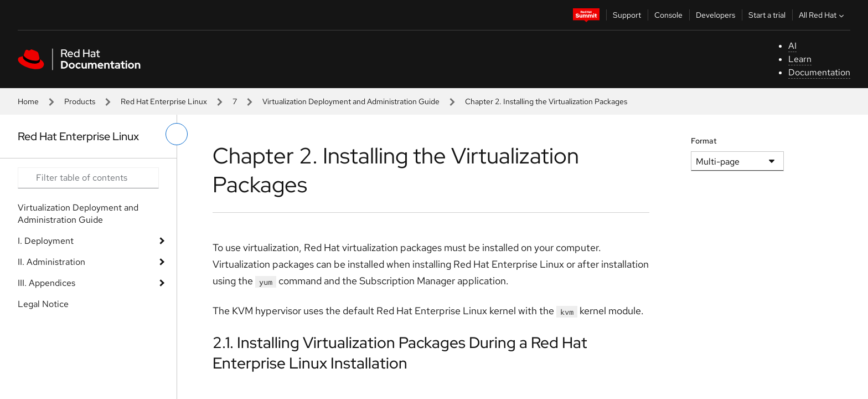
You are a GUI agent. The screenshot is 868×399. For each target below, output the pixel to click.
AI (792, 46)
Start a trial (767, 15)
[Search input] (88, 178)
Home (28, 101)
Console (668, 15)
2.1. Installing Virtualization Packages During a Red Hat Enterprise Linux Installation (400, 352)
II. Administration (51, 262)
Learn (800, 59)
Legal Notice (43, 304)
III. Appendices (46, 283)
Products (80, 101)
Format (704, 141)
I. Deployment (46, 241)
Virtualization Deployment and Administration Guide (351, 101)
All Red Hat (823, 15)
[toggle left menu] (177, 134)
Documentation (819, 72)
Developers (715, 15)
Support (627, 15)
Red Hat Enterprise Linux (164, 101)
